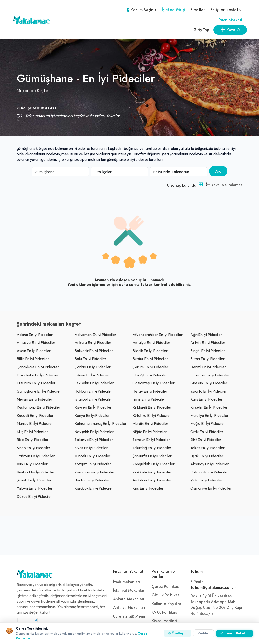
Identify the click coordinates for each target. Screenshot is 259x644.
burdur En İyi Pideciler (150, 359)
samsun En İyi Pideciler (151, 440)
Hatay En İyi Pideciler (150, 391)
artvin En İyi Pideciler (208, 342)
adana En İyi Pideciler (35, 335)
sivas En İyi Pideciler (91, 448)
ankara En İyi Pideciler (93, 342)
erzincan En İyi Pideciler (210, 375)
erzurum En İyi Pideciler (36, 383)
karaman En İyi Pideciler (94, 472)
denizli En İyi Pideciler (208, 367)
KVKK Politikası (165, 612)
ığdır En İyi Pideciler (206, 480)
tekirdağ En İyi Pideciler (152, 448)
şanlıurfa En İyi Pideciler (152, 456)
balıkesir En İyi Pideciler (94, 351)
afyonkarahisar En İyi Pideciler (157, 335)
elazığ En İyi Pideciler (150, 375)
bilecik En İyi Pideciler (150, 351)
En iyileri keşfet (226, 10)
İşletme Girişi (173, 10)
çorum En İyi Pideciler (150, 367)
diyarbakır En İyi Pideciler (38, 375)
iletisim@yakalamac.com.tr (213, 588)
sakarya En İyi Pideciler (94, 440)
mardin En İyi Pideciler (150, 423)
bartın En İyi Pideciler (92, 480)
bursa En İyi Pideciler (207, 359)
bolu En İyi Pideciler (90, 359)
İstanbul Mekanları (129, 591)
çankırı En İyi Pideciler (93, 367)
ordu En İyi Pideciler (207, 432)
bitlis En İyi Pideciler (33, 359)
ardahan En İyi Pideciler (152, 480)
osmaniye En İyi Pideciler (211, 488)
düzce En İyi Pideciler (34, 496)
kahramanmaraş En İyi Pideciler (101, 423)
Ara (218, 171)
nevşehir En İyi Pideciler (94, 432)
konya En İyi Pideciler (92, 415)
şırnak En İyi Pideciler (34, 480)
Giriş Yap (201, 30)
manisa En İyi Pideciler (35, 423)
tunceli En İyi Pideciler (92, 456)
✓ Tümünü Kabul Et (235, 633)
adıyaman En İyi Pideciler (95, 335)
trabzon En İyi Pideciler (36, 456)
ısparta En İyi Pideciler (209, 391)
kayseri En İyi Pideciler (93, 407)
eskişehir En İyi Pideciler (94, 383)
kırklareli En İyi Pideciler (152, 407)
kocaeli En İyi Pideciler (35, 415)
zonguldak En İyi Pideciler (153, 464)
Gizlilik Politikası (166, 595)
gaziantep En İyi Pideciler (153, 383)
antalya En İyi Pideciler (151, 342)
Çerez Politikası (166, 587)
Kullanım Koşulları (167, 604)
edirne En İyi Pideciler (92, 375)
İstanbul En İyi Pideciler (93, 399)
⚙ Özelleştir (177, 633)
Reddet (204, 633)
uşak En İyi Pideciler (207, 456)
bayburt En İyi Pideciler (36, 472)
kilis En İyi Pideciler (148, 488)
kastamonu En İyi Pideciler (38, 407)
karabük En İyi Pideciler (94, 488)
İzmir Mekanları (126, 582)
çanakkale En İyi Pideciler (38, 367)
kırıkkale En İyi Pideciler (152, 472)
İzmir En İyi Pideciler (149, 399)
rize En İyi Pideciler (33, 440)
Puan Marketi (230, 20)
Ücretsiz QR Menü (129, 616)
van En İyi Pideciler (32, 464)
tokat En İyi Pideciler (207, 448)
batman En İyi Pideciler (209, 472)
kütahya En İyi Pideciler (152, 415)
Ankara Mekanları (129, 599)
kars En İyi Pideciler (206, 399)
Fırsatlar (198, 10)
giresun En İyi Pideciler (209, 383)
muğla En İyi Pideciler (208, 423)
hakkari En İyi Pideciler (93, 391)
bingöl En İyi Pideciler (208, 351)
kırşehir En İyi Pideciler (209, 407)
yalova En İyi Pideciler (35, 488)
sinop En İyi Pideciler (34, 448)
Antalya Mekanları (129, 608)
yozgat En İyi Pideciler (93, 464)
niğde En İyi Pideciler (150, 432)
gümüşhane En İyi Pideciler (39, 391)
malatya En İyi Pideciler (209, 415)
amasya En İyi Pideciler (36, 342)
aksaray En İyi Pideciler (210, 464)
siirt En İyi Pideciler (206, 440)
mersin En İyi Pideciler (34, 399)
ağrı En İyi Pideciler (206, 335)
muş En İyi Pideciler (32, 432)
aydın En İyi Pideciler (34, 351)
